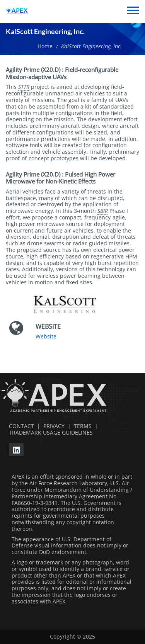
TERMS (83, 426)
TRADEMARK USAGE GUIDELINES (49, 432)
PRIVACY (54, 426)
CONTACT (20, 426)
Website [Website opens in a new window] (46, 336)
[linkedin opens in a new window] (16, 448)
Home (45, 46)
